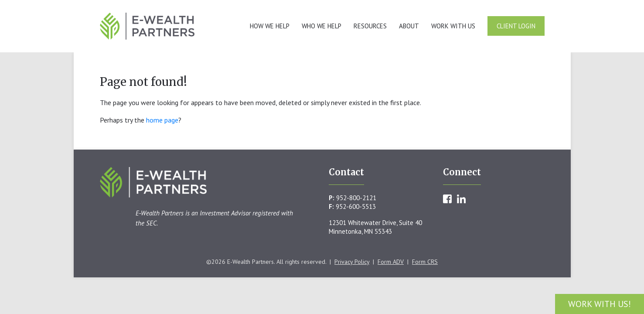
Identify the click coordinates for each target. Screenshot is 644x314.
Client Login (516, 26)
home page (162, 120)
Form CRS (425, 262)
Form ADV (391, 262)
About (409, 26)
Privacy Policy (352, 262)
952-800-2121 (356, 198)
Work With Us (453, 26)
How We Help (270, 26)
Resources (370, 26)
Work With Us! (600, 304)
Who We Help (322, 26)
